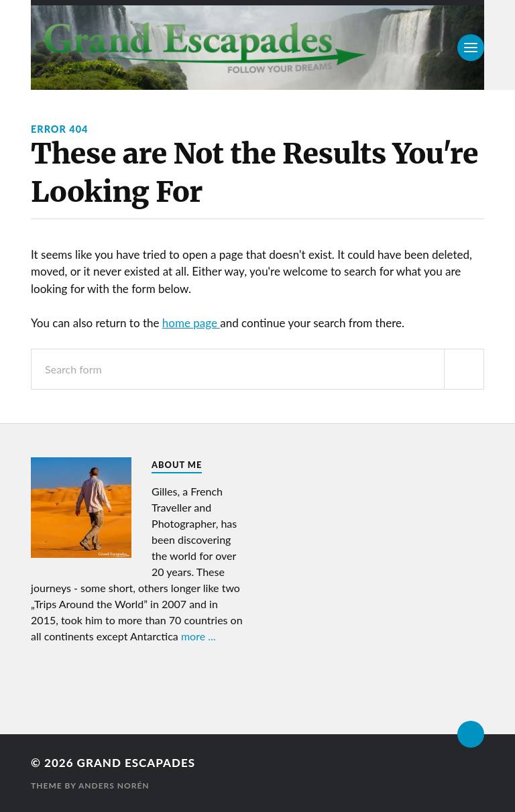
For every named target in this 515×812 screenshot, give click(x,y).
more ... (198, 636)
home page (191, 323)
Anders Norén (114, 786)
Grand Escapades (136, 763)
